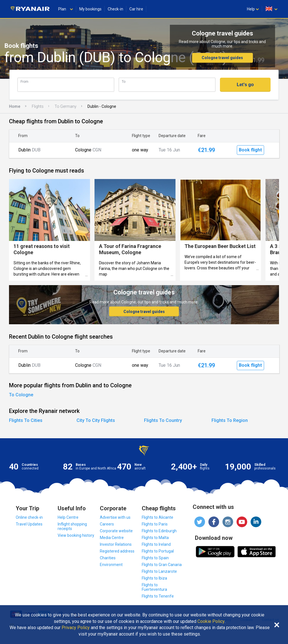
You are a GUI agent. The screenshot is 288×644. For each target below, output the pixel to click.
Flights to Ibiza (154, 578)
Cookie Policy (211, 621)
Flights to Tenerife (158, 596)
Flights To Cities (26, 420)
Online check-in (29, 517)
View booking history (76, 535)
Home (15, 106)
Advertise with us (115, 517)
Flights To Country (163, 420)
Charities (108, 558)
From (24, 81)
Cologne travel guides (222, 58)
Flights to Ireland (156, 544)
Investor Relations (116, 544)
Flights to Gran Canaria (162, 565)
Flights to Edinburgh (159, 531)
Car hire (136, 9)
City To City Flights (96, 420)
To (124, 81)
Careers (107, 524)
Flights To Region (230, 420)
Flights (38, 106)
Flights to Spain (155, 558)
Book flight (250, 150)
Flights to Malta (155, 538)
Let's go (245, 85)
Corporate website (116, 531)
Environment (111, 565)
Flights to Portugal (158, 551)
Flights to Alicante (157, 517)
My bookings (90, 9)
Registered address (117, 551)
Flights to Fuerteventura (154, 587)
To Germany (66, 106)
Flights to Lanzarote (159, 571)
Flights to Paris (155, 524)
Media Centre (112, 538)
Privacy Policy (76, 628)
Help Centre (68, 517)
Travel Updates (29, 524)
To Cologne (21, 395)
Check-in (115, 9)
